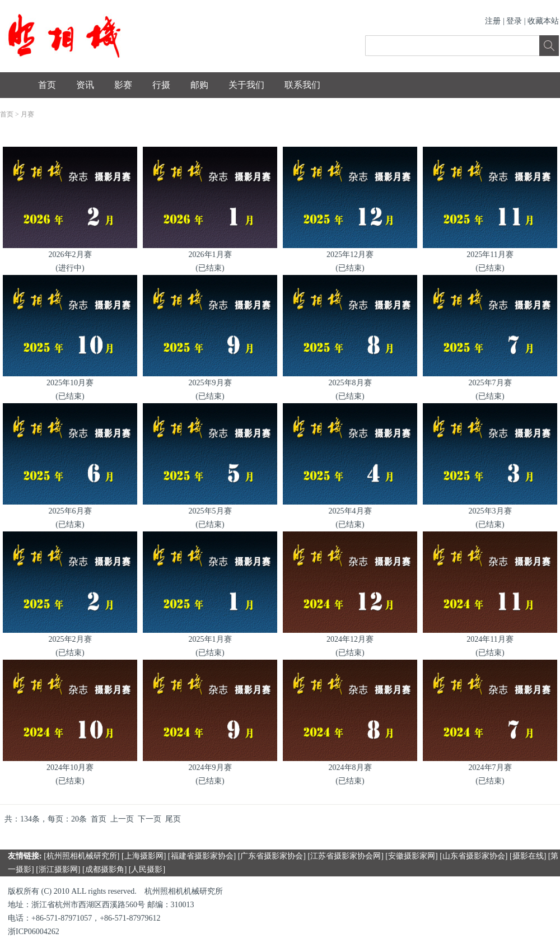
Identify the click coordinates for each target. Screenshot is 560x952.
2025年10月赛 (70, 383)
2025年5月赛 (210, 511)
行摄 (161, 85)
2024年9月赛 (210, 767)
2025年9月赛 (210, 383)
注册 (493, 21)
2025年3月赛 (490, 511)
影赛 (123, 85)
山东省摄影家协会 (474, 856)
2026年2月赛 (70, 255)
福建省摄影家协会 (202, 856)
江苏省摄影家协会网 (346, 856)
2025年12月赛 (350, 255)
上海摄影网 (144, 856)
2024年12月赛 (350, 639)
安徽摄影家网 (412, 856)
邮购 (199, 85)
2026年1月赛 (210, 255)
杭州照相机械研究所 (82, 856)
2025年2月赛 (70, 639)
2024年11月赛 (490, 639)
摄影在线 (528, 856)
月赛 (27, 114)
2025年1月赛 (210, 639)
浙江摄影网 (58, 869)
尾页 (173, 819)
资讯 (85, 85)
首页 (47, 85)
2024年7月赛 (490, 767)
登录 (514, 21)
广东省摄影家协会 (272, 856)
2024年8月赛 (350, 767)
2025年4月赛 (350, 511)
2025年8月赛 (350, 383)
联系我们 (302, 85)
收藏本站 (543, 21)
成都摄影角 (105, 869)
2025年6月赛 (70, 511)
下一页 (150, 819)
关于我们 (246, 85)
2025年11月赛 (490, 255)
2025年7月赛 (490, 383)
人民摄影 (147, 869)
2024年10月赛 (70, 767)
